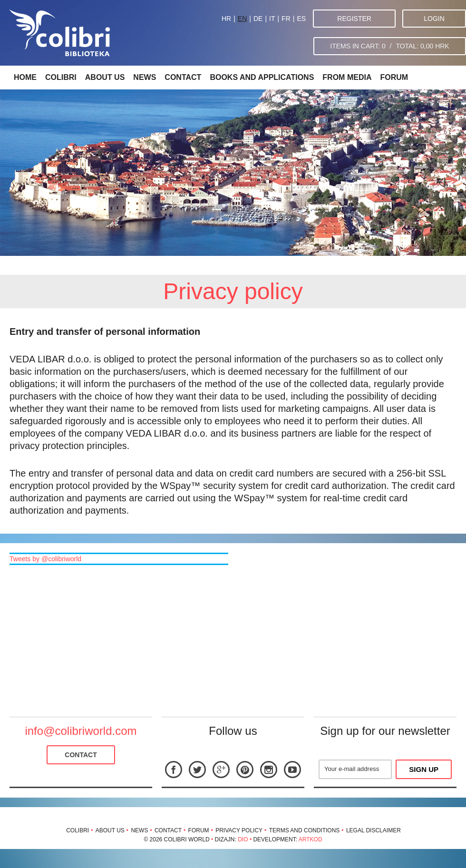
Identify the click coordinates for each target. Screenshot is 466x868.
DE (258, 19)
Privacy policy (239, 830)
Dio (243, 839)
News (145, 77)
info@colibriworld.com (81, 731)
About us (105, 77)
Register (354, 19)
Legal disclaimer (374, 830)
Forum (394, 77)
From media (347, 77)
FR (286, 19)
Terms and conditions (305, 830)
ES (301, 19)
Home (25, 77)
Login (434, 19)
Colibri (61, 77)
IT (272, 19)
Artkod (311, 839)
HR (226, 19)
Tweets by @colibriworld (45, 559)
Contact (183, 77)
